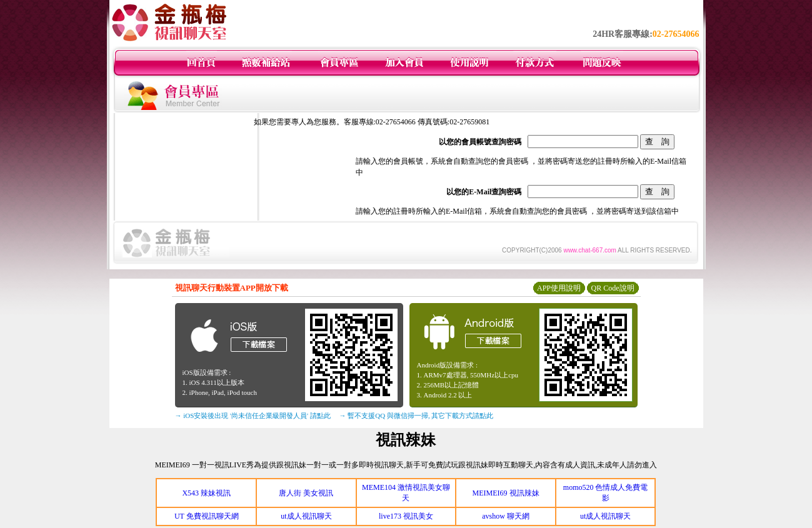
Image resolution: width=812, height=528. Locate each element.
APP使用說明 (559, 288)
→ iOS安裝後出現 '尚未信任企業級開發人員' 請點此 (253, 416)
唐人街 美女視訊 (306, 493)
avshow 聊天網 (506, 516)
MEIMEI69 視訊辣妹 (506, 493)
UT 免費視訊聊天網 (207, 516)
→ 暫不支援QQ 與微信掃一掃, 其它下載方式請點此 (417, 416)
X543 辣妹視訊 (206, 493)
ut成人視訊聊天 (306, 516)
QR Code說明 (613, 288)
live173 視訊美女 (406, 516)
